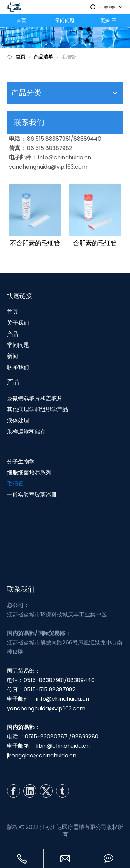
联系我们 (18, 367)
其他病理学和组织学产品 (37, 409)
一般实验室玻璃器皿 (32, 495)
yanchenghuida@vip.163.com (48, 167)
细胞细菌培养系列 (29, 473)
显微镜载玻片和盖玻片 (35, 398)
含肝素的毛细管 (95, 243)
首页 (21, 20)
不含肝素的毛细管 (35, 243)
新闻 (12, 356)
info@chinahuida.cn (65, 157)
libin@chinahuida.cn (63, 746)
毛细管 (15, 484)
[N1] (65, 37)
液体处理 (18, 420)
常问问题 (65, 20)
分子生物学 (21, 461)
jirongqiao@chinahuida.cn (42, 756)
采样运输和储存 (26, 431)
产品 (12, 334)
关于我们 (18, 323)
